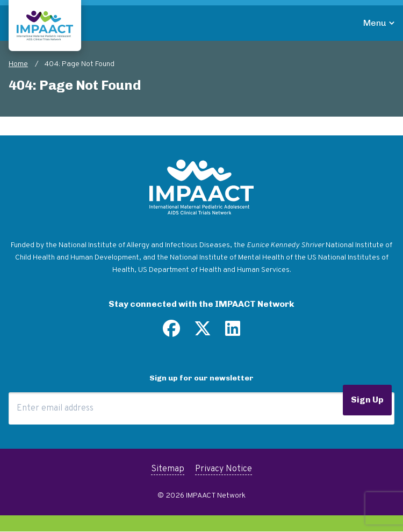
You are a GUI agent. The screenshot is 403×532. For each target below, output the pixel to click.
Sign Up (367, 400)
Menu (375, 23)
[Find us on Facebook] (171, 333)
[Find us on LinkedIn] (233, 333)
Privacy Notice (224, 469)
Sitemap (168, 469)
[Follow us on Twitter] (203, 333)
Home (18, 64)
